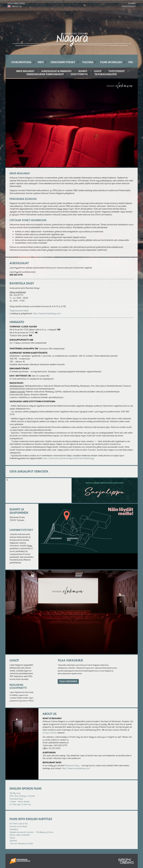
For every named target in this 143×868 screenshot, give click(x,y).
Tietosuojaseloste (106, 74)
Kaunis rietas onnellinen (20, 835)
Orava (12, 838)
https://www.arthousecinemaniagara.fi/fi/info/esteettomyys (69, 458)
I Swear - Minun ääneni (19, 801)
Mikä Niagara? (25, 71)
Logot (98, 71)
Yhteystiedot (129, 6)
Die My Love (15, 793)
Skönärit (13, 841)
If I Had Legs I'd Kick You (20, 804)
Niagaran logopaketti (18, 686)
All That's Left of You (19, 823)
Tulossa (88, 62)
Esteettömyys (79, 74)
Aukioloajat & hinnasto (56, 71)
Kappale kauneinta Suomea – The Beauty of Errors (31, 832)
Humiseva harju (16, 799)
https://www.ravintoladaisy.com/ (47, 313)
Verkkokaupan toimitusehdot (45, 74)
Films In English (111, 62)
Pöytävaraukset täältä (19, 311)
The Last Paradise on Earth (21, 843)
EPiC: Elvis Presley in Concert (22, 796)
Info (41, 62)
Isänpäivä (14, 829)
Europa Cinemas (50, 733)
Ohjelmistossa (21, 62)
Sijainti (132, 3)
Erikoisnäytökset (63, 62)
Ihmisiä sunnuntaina (18, 826)
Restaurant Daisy (72, 765)
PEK (131, 62)
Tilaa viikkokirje (16, 3)
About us (17, 6)
